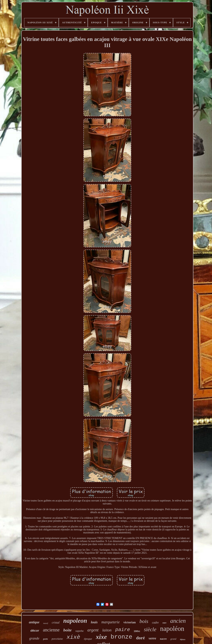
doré (141, 638)
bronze (122, 637)
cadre (155, 622)
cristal (56, 622)
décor (35, 631)
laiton (107, 630)
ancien (178, 621)
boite (68, 630)
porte (45, 639)
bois (144, 621)
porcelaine (57, 639)
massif (46, 623)
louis (94, 622)
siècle (150, 629)
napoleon (75, 621)
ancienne (51, 630)
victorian (130, 622)
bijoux (183, 639)
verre (152, 638)
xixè (73, 637)
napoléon (172, 629)
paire (123, 630)
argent (93, 630)
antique (34, 622)
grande (34, 638)
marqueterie (111, 622)
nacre (163, 639)
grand (173, 639)
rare (164, 623)
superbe (80, 631)
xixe (101, 637)
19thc (137, 631)
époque (88, 639)
